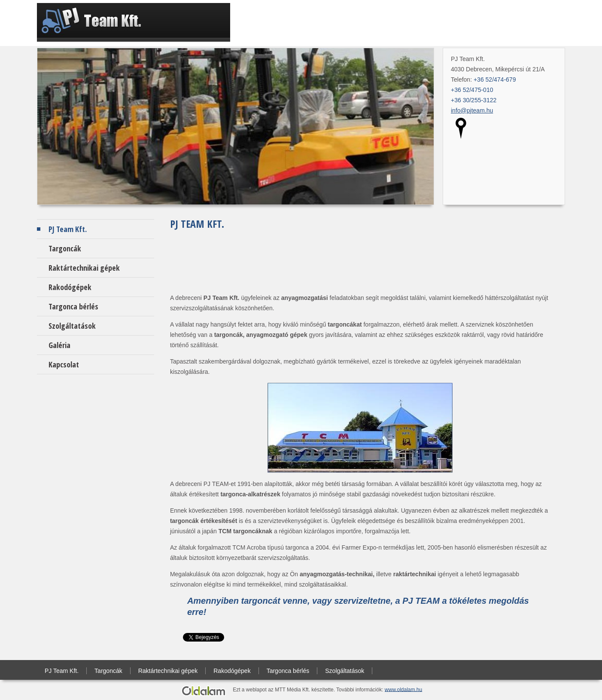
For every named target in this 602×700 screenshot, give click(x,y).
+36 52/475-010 (472, 90)
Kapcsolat (64, 364)
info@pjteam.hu (472, 110)
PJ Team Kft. (68, 229)
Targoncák (65, 248)
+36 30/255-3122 (474, 100)
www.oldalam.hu (403, 689)
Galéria (59, 345)
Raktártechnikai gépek (84, 268)
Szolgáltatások (72, 326)
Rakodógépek (70, 287)
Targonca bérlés (73, 306)
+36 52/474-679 (495, 79)
